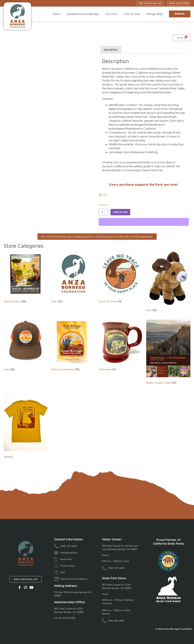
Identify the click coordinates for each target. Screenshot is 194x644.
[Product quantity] (103, 212)
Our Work (111, 14)
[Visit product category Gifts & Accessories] (73, 346)
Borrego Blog (154, 14)
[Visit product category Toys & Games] (26, 278)
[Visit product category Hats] (26, 346)
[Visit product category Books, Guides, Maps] (168, 353)
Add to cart (120, 212)
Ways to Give (132, 14)
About (56, 14)
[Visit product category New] (73, 278)
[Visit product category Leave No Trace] (121, 278)
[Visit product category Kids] (168, 282)
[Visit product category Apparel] (26, 426)
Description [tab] (111, 50)
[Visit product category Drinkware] (121, 346)
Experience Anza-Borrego (83, 14)
